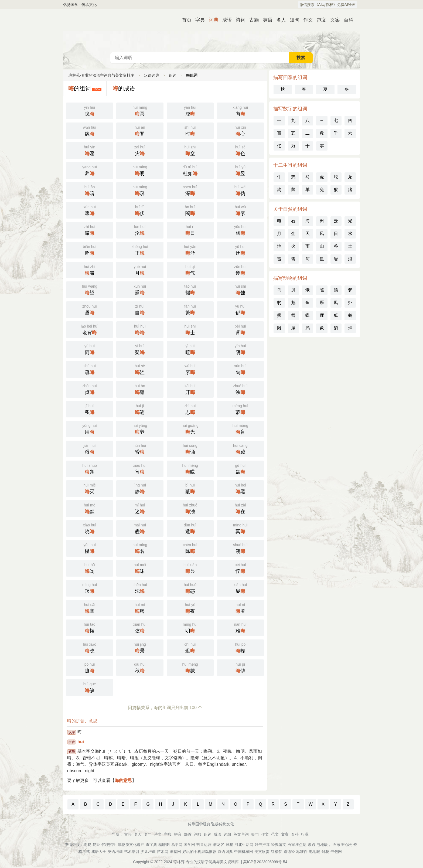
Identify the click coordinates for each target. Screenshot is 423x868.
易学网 (177, 845)
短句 (292, 20)
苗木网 (163, 852)
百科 (346, 20)
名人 (279, 20)
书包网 (336, 852)
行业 (305, 834)
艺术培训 (132, 852)
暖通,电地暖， (320, 845)
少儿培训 (148, 852)
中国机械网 (244, 852)
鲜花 (325, 852)
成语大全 (99, 852)
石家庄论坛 (342, 845)
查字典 (151, 845)
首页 (185, 20)
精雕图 (164, 845)
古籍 (252, 20)
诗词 (238, 20)
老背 (90, 329)
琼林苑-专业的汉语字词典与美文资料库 (101, 75)
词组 (227, 834)
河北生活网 (244, 845)
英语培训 (115, 852)
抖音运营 (204, 845)
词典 (211, 20)
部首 (188, 834)
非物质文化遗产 (131, 845)
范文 (319, 20)
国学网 (189, 845)
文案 (333, 20)
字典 (198, 20)
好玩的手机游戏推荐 (199, 852)
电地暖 (315, 852)
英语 (265, 20)
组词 (173, 75)
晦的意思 (123, 780)
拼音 (178, 834)
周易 (87, 845)
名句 (148, 834)
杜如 (190, 170)
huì (81, 742)
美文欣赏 (262, 852)
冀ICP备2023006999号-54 (265, 862)
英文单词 (241, 834)
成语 (225, 20)
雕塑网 (175, 852)
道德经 (289, 852)
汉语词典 (211, 31)
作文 (306, 20)
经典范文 (279, 845)
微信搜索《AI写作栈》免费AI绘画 (328, 5)
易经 (96, 845)
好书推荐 (262, 845)
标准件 (302, 852)
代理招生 (109, 845)
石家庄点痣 (297, 845)
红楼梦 (277, 852)
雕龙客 (219, 845)
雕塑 (229, 845)
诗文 (158, 834)
